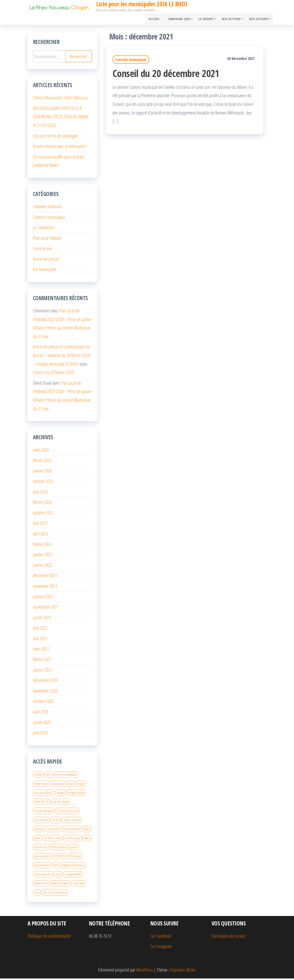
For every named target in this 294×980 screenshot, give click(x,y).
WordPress (145, 971)
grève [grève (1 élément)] (37, 839)
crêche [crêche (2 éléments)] (55, 821)
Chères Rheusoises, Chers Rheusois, (61, 99)
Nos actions (230, 20)
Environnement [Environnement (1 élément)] (72, 830)
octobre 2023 (43, 514)
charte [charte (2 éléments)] (38, 803)
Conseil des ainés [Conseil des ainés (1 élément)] (44, 812)
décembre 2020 (45, 682)
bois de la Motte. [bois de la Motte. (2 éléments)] (44, 794)
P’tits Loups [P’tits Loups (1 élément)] (75, 858)
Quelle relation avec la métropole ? (60, 148)
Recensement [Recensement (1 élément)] (42, 867)
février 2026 (42, 462)
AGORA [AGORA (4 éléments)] (38, 776)
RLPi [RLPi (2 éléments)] (56, 867)
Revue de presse (46, 260)
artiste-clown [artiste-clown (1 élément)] (41, 785)
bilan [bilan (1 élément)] (71, 785)
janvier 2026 (43, 472)
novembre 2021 (45, 587)
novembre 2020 (45, 692)
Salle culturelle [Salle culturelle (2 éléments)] (43, 876)
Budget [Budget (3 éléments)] (60, 794)
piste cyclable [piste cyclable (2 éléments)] (42, 858)
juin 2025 (40, 493)
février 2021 (42, 661)
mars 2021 (41, 650)
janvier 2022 (43, 566)
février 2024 (42, 504)
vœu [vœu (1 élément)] (37, 894)
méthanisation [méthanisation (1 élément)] (58, 848)
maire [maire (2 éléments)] (87, 839)
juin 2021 (40, 629)
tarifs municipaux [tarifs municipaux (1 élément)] (60, 885)
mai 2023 (40, 525)
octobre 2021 (43, 598)
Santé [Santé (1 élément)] (58, 876)
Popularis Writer (183, 971)
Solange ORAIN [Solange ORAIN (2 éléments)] (73, 876)
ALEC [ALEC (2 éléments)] (48, 776)
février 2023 (42, 546)
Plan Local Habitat (47, 239)
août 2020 (41, 713)
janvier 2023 (43, 556)
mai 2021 (40, 640)
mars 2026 (41, 451)
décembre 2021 (45, 577)
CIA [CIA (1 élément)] (47, 803)
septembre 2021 (46, 608)
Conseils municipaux (131, 61)
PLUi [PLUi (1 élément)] (63, 858)
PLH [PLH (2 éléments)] (55, 858)
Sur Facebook (161, 937)
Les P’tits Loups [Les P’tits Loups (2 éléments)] (72, 839)
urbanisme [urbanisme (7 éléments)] (79, 885)
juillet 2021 (42, 619)
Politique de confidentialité (49, 937)
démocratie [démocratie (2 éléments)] (53, 830)
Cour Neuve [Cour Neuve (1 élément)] (41, 821)
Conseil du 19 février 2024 (53, 374)
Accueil (155, 20)
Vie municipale (45, 271)
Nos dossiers (258, 20)
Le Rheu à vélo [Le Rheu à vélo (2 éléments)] (53, 839)
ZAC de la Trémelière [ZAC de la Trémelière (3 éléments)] (55, 894)
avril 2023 (41, 535)
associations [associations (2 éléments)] (58, 785)
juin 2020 (40, 734)
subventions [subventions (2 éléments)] (41, 885)
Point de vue (43, 250)
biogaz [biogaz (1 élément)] (81, 785)
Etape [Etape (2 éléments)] (87, 830)
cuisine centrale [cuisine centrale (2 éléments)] (72, 821)
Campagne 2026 (178, 20)
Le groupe (205, 20)
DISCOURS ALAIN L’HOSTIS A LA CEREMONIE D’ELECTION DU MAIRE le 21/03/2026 (61, 118)
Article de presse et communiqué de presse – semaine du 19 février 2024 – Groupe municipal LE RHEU (61, 357)
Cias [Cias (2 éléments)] (54, 803)
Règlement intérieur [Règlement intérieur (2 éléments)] (73, 867)
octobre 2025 (43, 483)
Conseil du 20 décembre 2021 (166, 75)
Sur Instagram (161, 948)
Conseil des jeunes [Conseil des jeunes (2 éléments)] (68, 812)
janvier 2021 (43, 671)
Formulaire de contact (228, 937)
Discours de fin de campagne (55, 137)
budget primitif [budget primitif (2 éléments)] (76, 794)
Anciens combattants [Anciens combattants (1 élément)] (66, 776)
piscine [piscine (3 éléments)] (73, 848)
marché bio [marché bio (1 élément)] (41, 848)
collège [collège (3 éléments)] (64, 803)
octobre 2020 (43, 703)
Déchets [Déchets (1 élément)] (39, 830)
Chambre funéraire (48, 208)
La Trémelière (44, 229)
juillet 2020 (42, 724)
